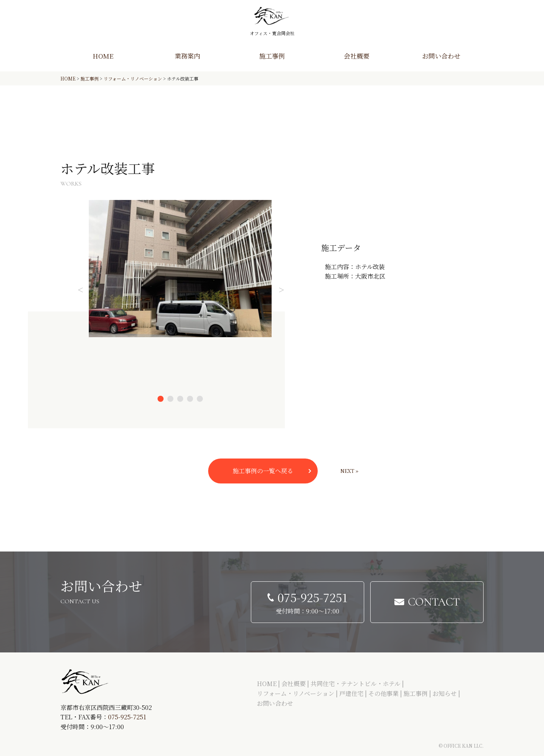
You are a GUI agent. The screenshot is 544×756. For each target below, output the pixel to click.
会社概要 (357, 56)
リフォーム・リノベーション (296, 693)
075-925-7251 (127, 717)
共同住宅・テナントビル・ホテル (355, 684)
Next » (349, 471)
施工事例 (272, 56)
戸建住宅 (351, 693)
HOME (103, 56)
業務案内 (187, 56)
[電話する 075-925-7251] (308, 602)
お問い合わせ (441, 56)
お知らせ (445, 693)
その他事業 (383, 693)
